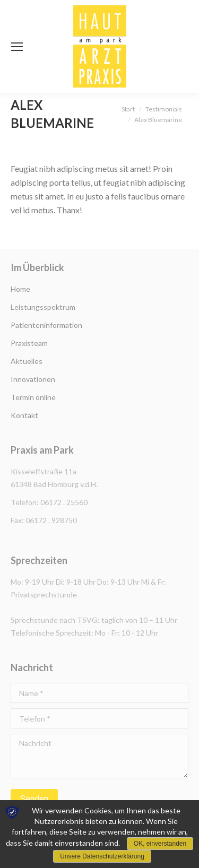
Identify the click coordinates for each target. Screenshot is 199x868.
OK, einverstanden (160, 844)
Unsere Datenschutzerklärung (102, 856)
